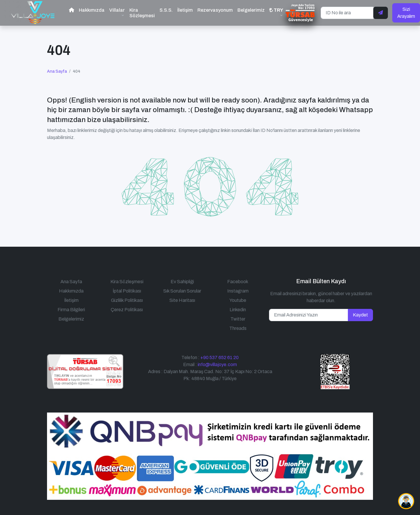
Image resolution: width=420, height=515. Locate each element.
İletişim (185, 10)
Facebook (238, 282)
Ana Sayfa (57, 71)
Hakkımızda (92, 10)
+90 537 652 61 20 (219, 357)
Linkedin (238, 310)
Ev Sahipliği (182, 282)
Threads (238, 328)
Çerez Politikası (127, 310)
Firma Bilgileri (71, 310)
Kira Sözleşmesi (142, 13)
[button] (276, 13)
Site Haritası (182, 300)
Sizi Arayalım (406, 13)
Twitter (238, 319)
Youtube (238, 300)
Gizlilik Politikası (127, 300)
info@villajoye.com (217, 364)
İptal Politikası (127, 291)
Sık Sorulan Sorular (182, 291)
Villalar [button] (117, 10)
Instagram (238, 291)
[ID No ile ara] (347, 13)
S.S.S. (166, 10)
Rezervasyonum (215, 10)
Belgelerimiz (251, 10)
